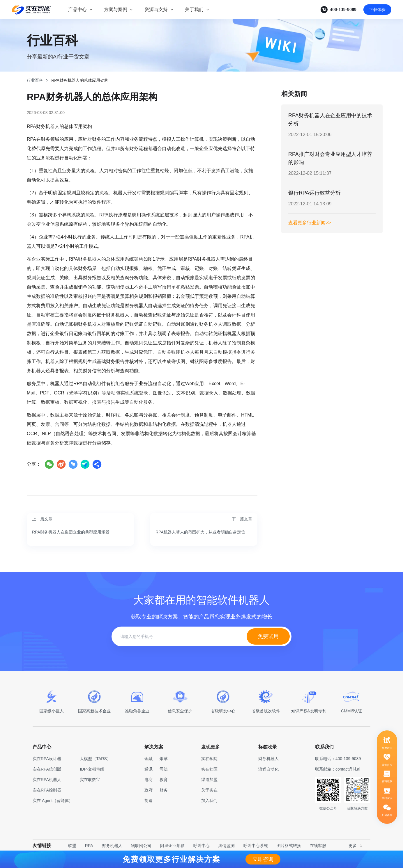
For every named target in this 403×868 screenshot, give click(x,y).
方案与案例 (116, 9)
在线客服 (318, 846)
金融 (149, 759)
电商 (149, 780)
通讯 (149, 769)
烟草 (164, 759)
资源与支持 (156, 9)
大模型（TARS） (95, 759)
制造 (149, 801)
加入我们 (209, 801)
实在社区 (209, 769)
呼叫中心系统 (256, 846)
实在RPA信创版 (47, 769)
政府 (149, 790)
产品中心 (77, 9)
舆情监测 (227, 846)
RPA (89, 846)
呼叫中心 (201, 846)
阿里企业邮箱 (172, 846)
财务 (164, 790)
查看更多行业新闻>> (310, 223)
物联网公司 (141, 846)
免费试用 (268, 636)
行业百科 (35, 80)
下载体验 (377, 10)
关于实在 (209, 790)
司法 (164, 769)
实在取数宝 (90, 780)
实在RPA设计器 (47, 759)
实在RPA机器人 (47, 780)
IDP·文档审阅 (92, 769)
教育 (164, 780)
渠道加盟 (209, 780)
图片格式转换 (289, 846)
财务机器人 (112, 846)
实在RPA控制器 (47, 790)
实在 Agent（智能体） (53, 801)
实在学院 (209, 759)
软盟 (72, 846)
